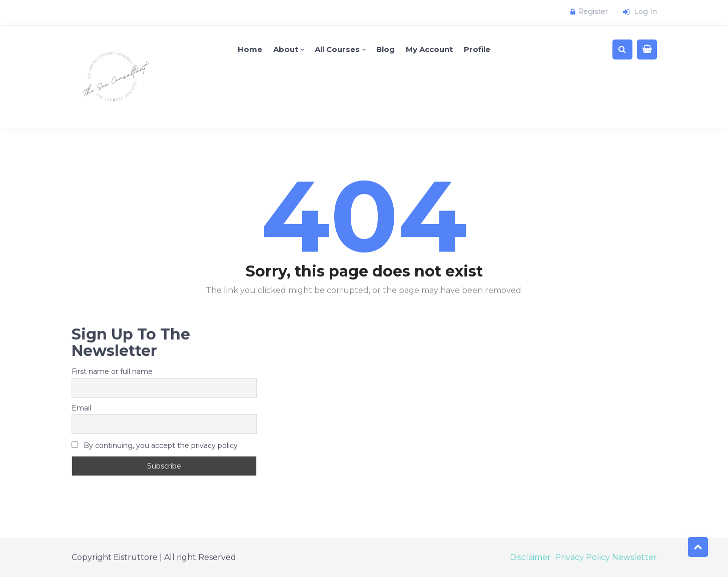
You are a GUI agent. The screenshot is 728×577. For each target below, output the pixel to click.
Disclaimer (530, 557)
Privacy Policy (582, 557)
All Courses (337, 49)
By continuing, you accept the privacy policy (155, 445)
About (286, 49)
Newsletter (634, 557)
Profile (477, 49)
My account (429, 49)
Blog (386, 49)
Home (250, 49)
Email (81, 408)
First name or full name (112, 371)
